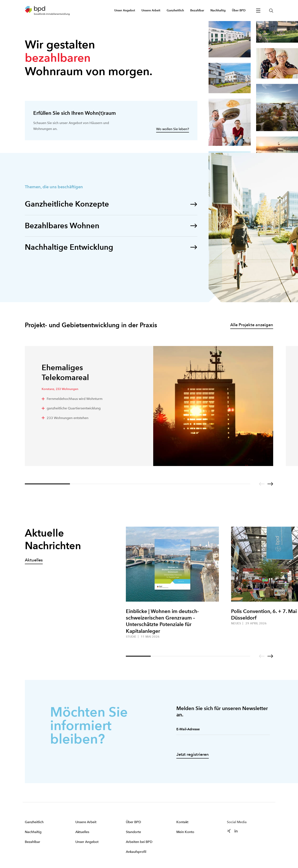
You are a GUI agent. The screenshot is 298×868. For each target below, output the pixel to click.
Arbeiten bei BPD (139, 842)
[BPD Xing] (229, 831)
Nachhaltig (33, 832)
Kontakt (182, 822)
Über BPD (133, 822)
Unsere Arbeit (86, 822)
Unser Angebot (87, 842)
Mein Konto (185, 832)
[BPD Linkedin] (236, 831)
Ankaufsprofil (136, 852)
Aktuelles (82, 832)
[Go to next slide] (270, 484)
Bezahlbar (33, 842)
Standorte (133, 832)
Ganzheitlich (34, 822)
